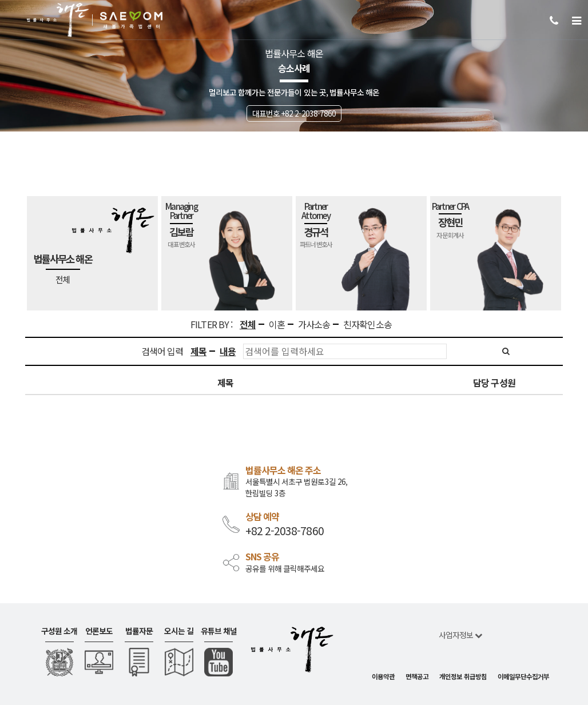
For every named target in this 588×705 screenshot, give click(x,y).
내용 (228, 351)
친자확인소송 (367, 324)
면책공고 (417, 676)
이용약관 (383, 676)
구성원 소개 (59, 631)
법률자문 (139, 631)
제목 (198, 351)
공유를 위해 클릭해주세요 (285, 569)
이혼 (277, 324)
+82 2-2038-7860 (285, 531)
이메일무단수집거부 (523, 676)
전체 (248, 324)
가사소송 (314, 324)
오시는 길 (179, 631)
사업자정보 (460, 635)
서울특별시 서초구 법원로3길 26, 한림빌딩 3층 (296, 487)
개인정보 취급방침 (463, 676)
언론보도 (99, 631)
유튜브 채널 (219, 631)
